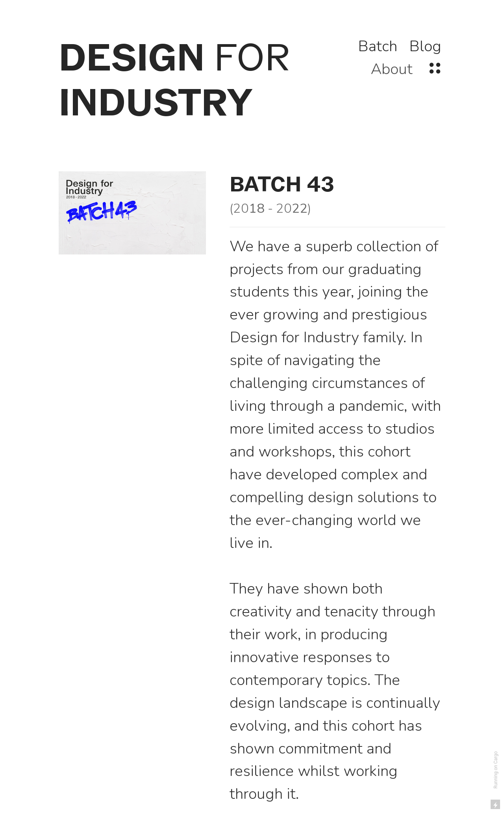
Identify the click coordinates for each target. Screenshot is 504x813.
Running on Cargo (496, 770)
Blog (425, 46)
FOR (174, 80)
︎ (435, 69)
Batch (378, 46)
